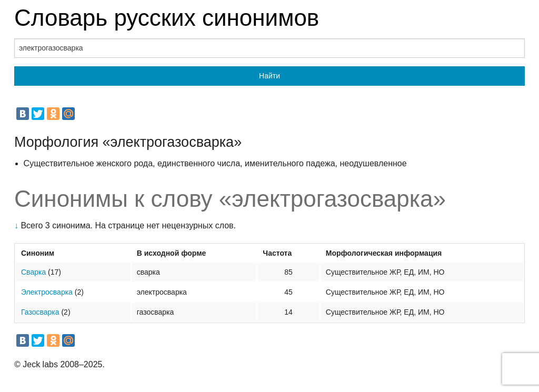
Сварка (33, 272)
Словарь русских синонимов (167, 18)
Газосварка (40, 312)
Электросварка (47, 292)
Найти (269, 76)
